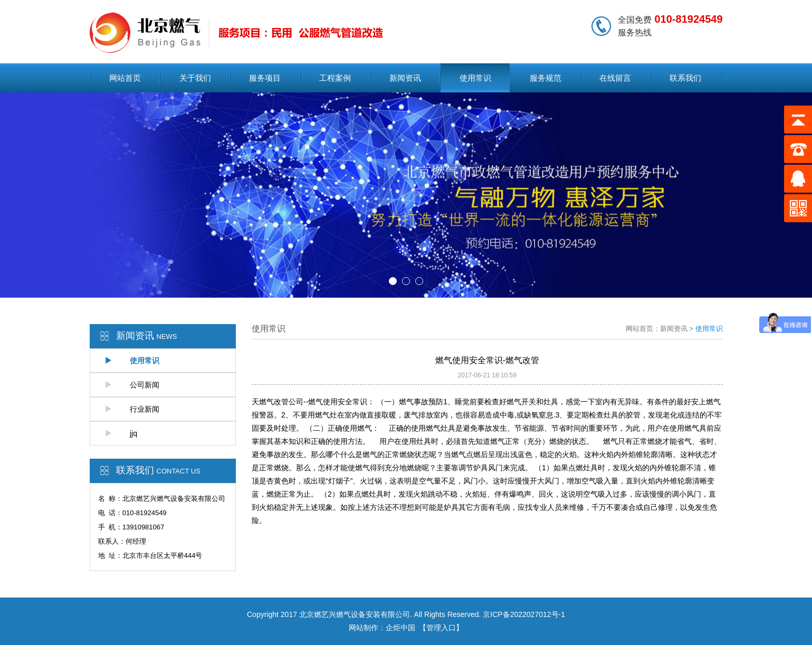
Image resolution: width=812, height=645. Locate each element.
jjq (121, 433)
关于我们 (195, 78)
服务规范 (546, 78)
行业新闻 (132, 409)
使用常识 (475, 78)
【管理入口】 (441, 628)
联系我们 (685, 78)
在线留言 (615, 78)
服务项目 (265, 78)
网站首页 (125, 78)
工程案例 (335, 78)
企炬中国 (400, 628)
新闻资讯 (405, 78)
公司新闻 (132, 385)
